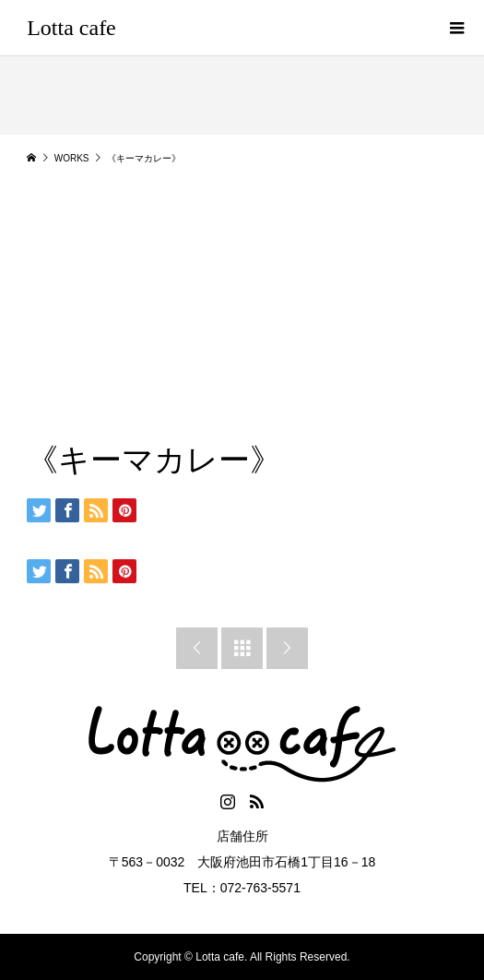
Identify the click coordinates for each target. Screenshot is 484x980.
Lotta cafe (71, 28)
